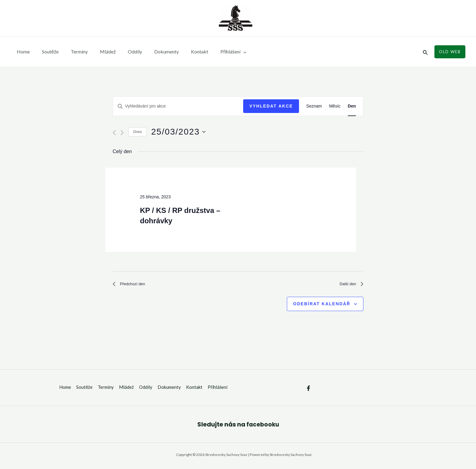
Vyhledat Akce (271, 106)
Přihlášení (215, 52)
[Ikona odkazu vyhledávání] (426, 52)
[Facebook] (308, 391)
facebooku (263, 426)
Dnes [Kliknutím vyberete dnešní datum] (138, 132)
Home (22, 51)
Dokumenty (153, 51)
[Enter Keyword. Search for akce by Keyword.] (178, 106)
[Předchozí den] (114, 133)
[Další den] (122, 133)
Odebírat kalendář (322, 306)
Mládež (99, 51)
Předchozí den (132, 285)
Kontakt (184, 51)
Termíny (73, 51)
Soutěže (47, 51)
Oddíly (124, 51)
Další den (349, 285)
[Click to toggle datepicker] (178, 132)
